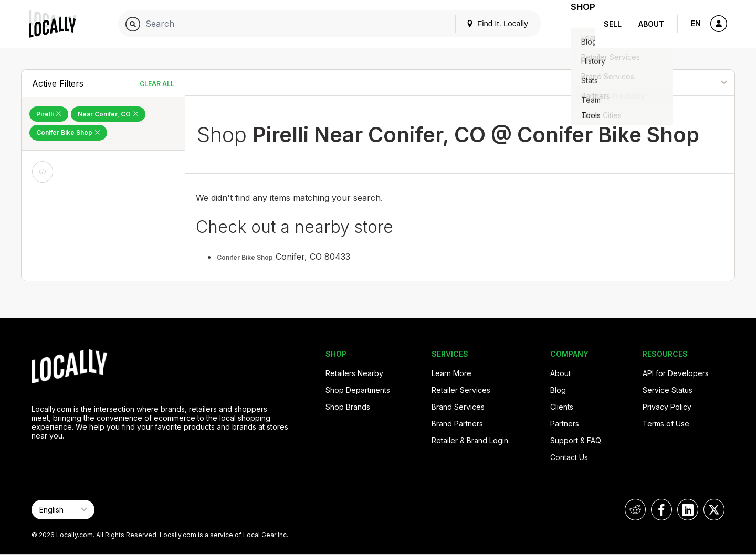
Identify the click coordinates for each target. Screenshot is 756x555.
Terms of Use (666, 424)
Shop (576, 24)
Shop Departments (358, 390)
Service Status (668, 390)
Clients (562, 407)
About (651, 24)
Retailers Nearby (354, 373)
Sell (613, 24)
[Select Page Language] (63, 510)
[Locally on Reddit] (635, 510)
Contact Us (569, 457)
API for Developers (676, 373)
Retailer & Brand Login (470, 440)
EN (696, 23)
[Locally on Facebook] (661, 510)
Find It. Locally (484, 23)
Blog (558, 390)
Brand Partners (457, 424)
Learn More (451, 373)
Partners (565, 424)
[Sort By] (681, 83)
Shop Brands (348, 407)
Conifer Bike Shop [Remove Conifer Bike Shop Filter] (68, 132)
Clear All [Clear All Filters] (157, 84)
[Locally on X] (714, 510)
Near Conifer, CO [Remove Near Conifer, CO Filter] (108, 114)
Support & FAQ (576, 440)
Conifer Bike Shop (245, 257)
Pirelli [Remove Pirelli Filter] (49, 114)
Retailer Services (461, 390)
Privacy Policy (667, 407)
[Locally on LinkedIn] (688, 510)
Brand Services (458, 407)
